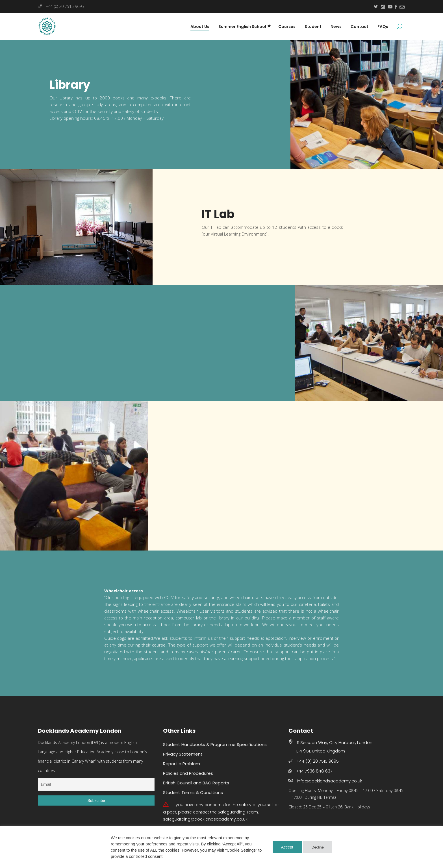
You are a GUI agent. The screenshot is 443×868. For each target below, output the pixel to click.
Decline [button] (318, 847)
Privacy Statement (183, 754)
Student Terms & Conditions (193, 792)
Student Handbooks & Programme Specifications (215, 744)
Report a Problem (182, 764)
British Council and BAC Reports (196, 783)
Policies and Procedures (188, 773)
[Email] (96, 784)
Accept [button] (287, 847)
